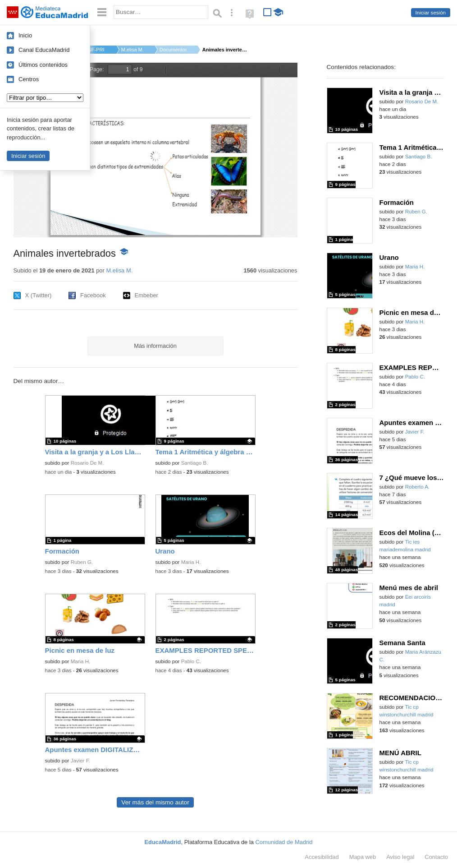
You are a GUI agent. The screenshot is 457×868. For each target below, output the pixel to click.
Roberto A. (418, 487)
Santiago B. (195, 463)
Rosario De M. (87, 463)
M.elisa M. (133, 50)
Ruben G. (82, 562)
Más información (155, 346)
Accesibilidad (322, 857)
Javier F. (80, 761)
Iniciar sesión (431, 13)
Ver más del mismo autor (155, 802)
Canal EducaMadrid (44, 50)
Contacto (436, 857)
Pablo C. (191, 661)
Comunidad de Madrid (284, 842)
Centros (29, 79)
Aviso (400, 857)
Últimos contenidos (43, 65)
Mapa (363, 857)
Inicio (25, 35)
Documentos (173, 50)
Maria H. (191, 562)
